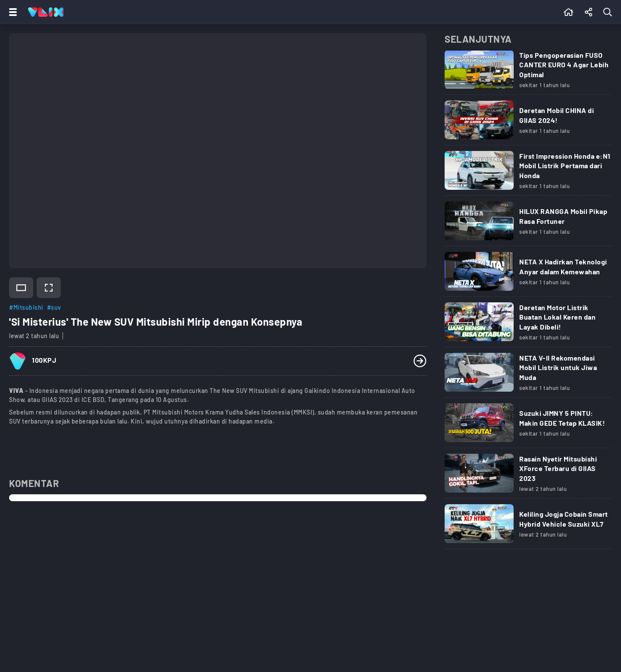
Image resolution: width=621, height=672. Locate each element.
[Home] (46, 12)
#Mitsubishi (26, 307)
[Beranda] (569, 12)
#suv (54, 307)
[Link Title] (528, 72)
